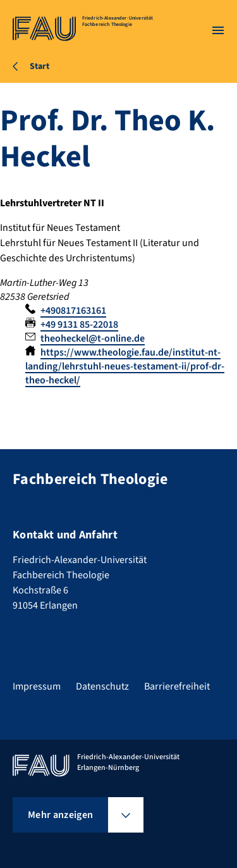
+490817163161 (73, 311)
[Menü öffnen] (218, 30)
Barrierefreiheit (177, 686)
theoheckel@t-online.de (93, 338)
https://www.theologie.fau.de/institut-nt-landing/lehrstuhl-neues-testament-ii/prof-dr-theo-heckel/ (125, 366)
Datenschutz (102, 686)
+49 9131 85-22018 (79, 325)
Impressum (37, 686)
